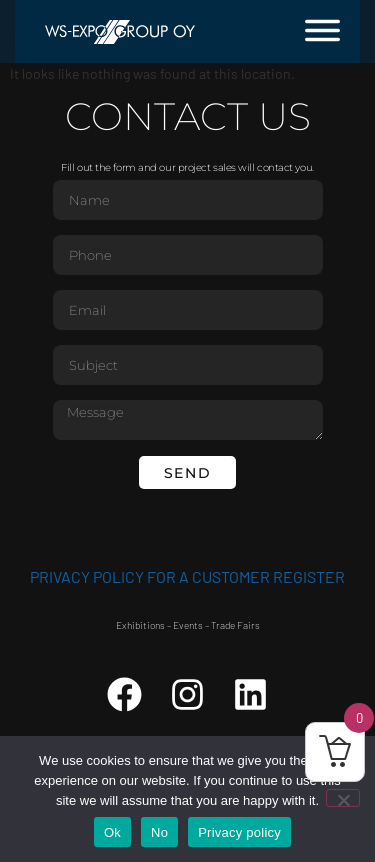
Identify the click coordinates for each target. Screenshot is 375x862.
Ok (112, 832)
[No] (343, 798)
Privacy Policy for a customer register (187, 576)
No (159, 832)
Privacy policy (239, 832)
